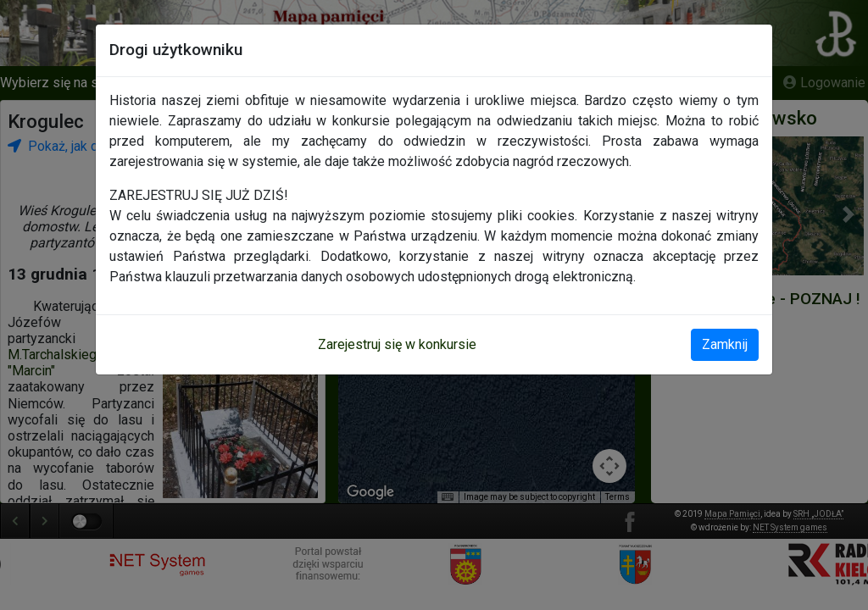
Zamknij (725, 344)
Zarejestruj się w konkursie (397, 344)
